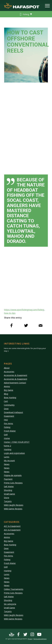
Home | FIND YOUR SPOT (17, 442)
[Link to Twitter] (25, 634)
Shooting (8, 490)
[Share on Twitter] (26, 326)
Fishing (7, 427)
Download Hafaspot (13, 412)
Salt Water (9, 486)
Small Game (9, 494)
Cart (6, 401)
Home (7, 438)
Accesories (9, 371)
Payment (8, 479)
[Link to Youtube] (39, 634)
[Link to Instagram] (32, 634)
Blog (6, 394)
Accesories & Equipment (16, 375)
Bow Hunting (10, 397)
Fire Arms (8, 423)
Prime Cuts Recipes (13, 483)
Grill (6, 435)
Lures (7, 457)
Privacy (30, 639)
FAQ (6, 420)
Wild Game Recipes (13, 509)
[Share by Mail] (41, 326)
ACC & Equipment (12, 526)
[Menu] (46, 5)
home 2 (7, 446)
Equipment (9, 416)
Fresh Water (10, 431)
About (7, 368)
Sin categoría (10, 604)
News (7, 464)
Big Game (9, 390)
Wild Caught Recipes (14, 505)
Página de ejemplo (13, 475)
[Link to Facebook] (18, 634)
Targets (8, 501)
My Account (9, 460)
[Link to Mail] (12, 634)
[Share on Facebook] (11, 326)
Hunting (8, 449)
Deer (6, 409)
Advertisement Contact (15, 383)
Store (7, 498)
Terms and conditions (40, 639)
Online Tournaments (14, 589)
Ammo (7, 386)
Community (9, 405)
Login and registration (14, 453)
